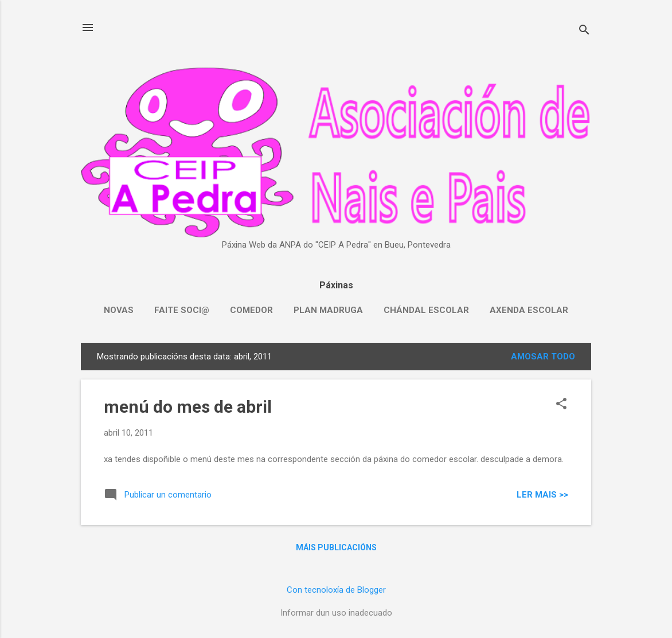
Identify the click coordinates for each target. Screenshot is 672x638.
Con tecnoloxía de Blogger (336, 590)
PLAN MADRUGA (328, 310)
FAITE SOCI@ (182, 310)
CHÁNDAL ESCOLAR (426, 310)
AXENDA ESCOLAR (529, 310)
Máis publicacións (336, 547)
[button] (561, 405)
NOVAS (119, 310)
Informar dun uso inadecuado (336, 613)
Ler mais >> (542, 495)
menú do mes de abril (188, 407)
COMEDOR (251, 310)
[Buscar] (584, 31)
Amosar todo (543, 357)
